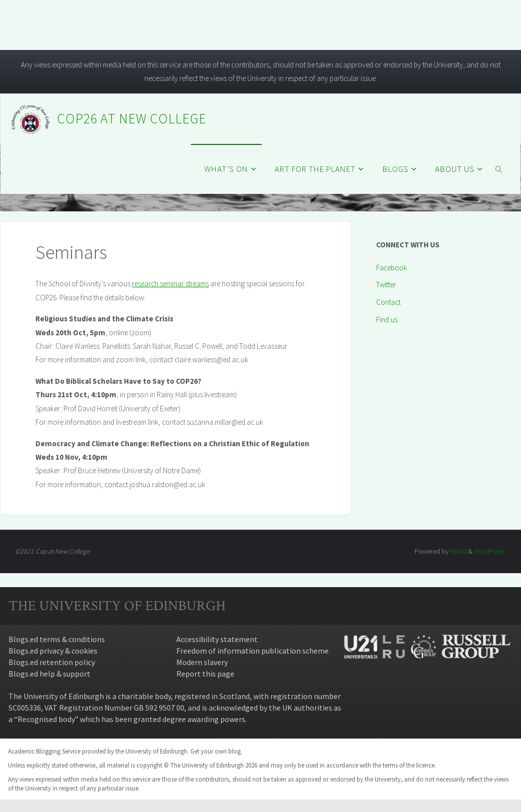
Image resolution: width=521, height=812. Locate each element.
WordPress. (490, 551)
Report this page (205, 674)
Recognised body (46, 719)
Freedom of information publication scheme (253, 651)
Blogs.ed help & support (49, 674)
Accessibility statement (217, 639)
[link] (499, 169)
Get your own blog (216, 751)
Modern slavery (202, 662)
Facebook (392, 268)
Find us (387, 320)
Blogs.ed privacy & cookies (53, 651)
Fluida (457, 551)
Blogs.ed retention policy (52, 662)
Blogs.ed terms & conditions (57, 639)
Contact (388, 302)
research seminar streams (170, 284)
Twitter (386, 285)
